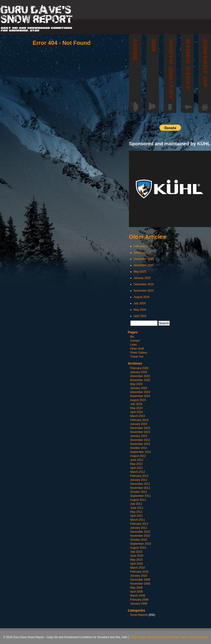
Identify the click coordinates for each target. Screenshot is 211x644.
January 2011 (139, 528)
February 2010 (139, 572)
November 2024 (144, 291)
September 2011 (141, 496)
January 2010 (139, 576)
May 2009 (136, 588)
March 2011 (138, 520)
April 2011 (136, 516)
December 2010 (140, 532)
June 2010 (137, 556)
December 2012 (140, 440)
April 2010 (136, 564)
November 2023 (140, 432)
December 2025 (144, 259)
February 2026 (143, 246)
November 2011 (140, 488)
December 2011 (140, 484)
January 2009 (139, 604)
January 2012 (139, 480)
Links (133, 345)
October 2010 (139, 540)
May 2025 (140, 272)
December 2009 (140, 580)
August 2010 (138, 548)
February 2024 (139, 420)
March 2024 (138, 416)
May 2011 (136, 512)
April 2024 (140, 316)
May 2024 (140, 310)
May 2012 (136, 464)
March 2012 (138, 472)
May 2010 (136, 560)
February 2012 (139, 476)
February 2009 (139, 600)
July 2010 (136, 552)
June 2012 (137, 460)
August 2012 (138, 456)
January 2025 (142, 278)
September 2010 (141, 544)
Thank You (137, 357)
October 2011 (139, 492)
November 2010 (140, 536)
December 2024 (144, 284)
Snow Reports (139, 615)
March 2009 (138, 596)
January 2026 (142, 253)
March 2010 (138, 568)
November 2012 (140, 444)
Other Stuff (137, 349)
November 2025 (144, 265)
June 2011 (137, 508)
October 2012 (139, 448)
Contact (135, 341)
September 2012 (141, 452)
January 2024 (139, 424)
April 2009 (136, 592)
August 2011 (138, 500)
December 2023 (140, 428)
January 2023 (139, 436)
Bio (132, 337)
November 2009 (140, 584)
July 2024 (140, 303)
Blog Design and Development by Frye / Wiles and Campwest (169, 637)
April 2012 (136, 468)
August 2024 (141, 297)
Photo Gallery (139, 353)
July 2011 (136, 504)
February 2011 (139, 524)
